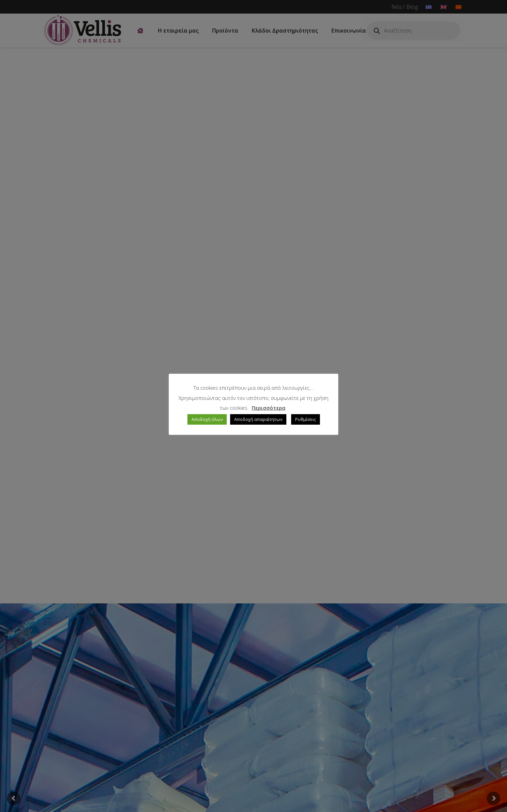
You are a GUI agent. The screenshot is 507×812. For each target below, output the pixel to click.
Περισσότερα (269, 408)
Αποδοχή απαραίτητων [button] (258, 419)
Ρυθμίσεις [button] (306, 419)
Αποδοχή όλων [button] (207, 419)
